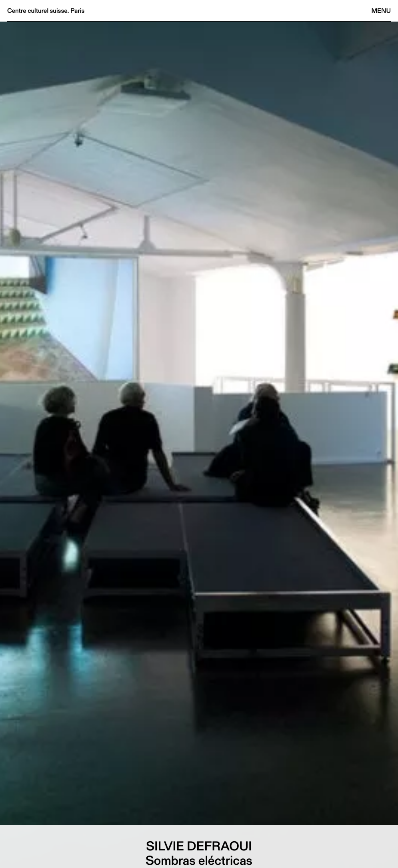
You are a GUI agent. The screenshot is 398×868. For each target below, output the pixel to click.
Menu (381, 11)
